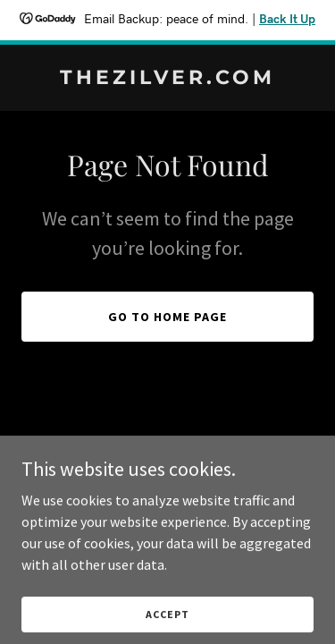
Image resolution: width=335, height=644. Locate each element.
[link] (167, 79)
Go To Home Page (167, 317)
